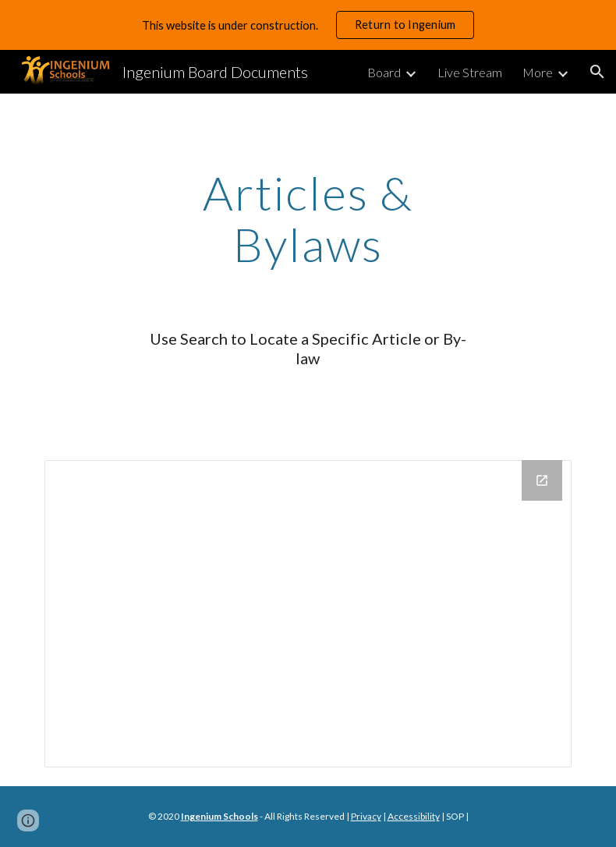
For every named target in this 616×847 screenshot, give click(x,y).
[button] (597, 72)
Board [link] (384, 72)
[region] (308, 25)
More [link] (538, 72)
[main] (308, 218)
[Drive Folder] (308, 614)
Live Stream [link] (470, 72)
